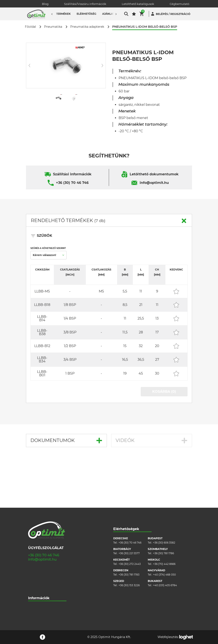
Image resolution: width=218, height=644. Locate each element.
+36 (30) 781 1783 (129, 527)
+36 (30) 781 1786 (163, 505)
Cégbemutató (179, 4)
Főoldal (30, 27)
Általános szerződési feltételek (47, 572)
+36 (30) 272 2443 (130, 516)
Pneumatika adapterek (87, 27)
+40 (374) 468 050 (164, 527)
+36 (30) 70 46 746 (72, 183)
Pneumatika (53, 27)
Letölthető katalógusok (138, 4)
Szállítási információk (72, 174)
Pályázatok (35, 592)
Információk (39, 550)
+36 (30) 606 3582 (164, 495)
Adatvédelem (37, 585)
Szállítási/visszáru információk (47, 566)
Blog (45, 4)
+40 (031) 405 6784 (165, 537)
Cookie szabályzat (39, 579)
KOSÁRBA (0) (164, 392)
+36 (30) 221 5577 (129, 505)
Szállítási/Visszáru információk (85, 4)
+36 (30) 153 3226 (129, 537)
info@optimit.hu (154, 183)
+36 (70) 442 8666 (164, 516)
